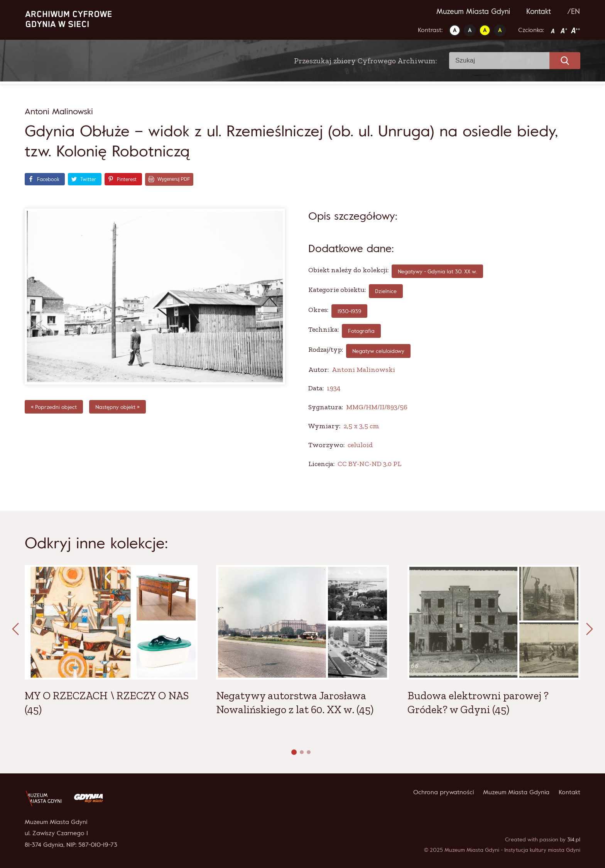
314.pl (574, 839)
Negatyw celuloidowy (378, 351)
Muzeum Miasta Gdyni (473, 11)
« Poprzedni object (54, 407)
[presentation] (15, 629)
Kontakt (539, 11)
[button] (294, 752)
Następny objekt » (117, 407)
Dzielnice (386, 291)
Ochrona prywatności (444, 792)
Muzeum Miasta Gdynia (516, 792)
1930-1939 (349, 311)
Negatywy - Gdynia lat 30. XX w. (437, 271)
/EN (574, 11)
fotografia (361, 331)
